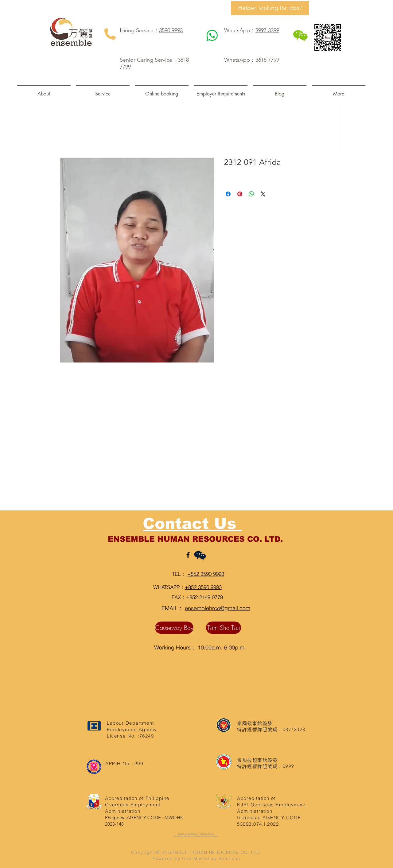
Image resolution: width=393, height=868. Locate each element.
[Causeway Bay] (174, 628)
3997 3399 (267, 30)
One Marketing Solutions (211, 858)
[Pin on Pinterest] (240, 194)
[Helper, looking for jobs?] (270, 8)
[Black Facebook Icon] (188, 555)
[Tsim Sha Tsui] (224, 628)
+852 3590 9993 (206, 574)
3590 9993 (171, 30)
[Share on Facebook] (228, 194)
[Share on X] (263, 194)
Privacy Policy (207, 834)
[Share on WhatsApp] (251, 194)
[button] (103, 91)
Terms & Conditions (188, 834)
